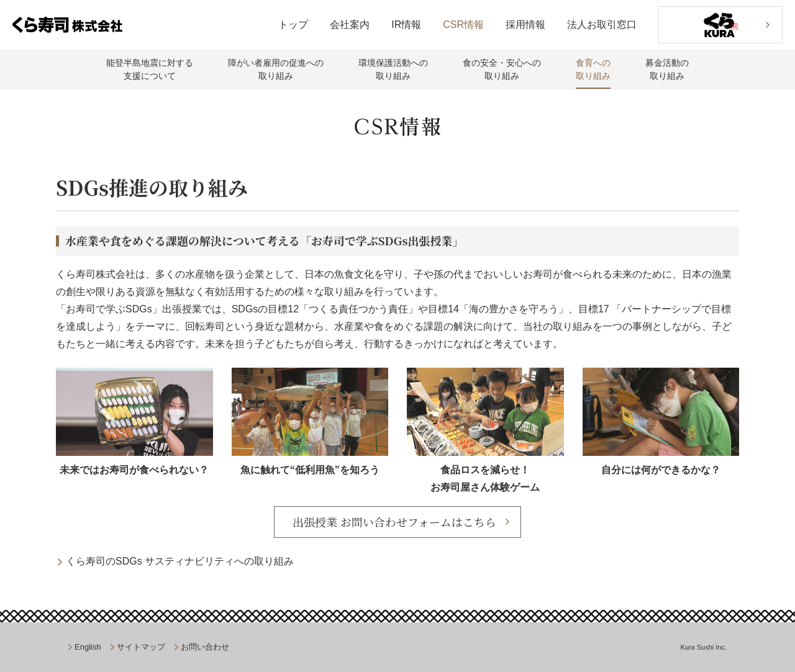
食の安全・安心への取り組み (502, 69)
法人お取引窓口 (602, 25)
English (88, 647)
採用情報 (525, 25)
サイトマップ (141, 647)
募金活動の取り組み (667, 69)
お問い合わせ (205, 647)
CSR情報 (463, 25)
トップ (293, 25)
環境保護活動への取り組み (393, 69)
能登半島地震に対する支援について (150, 69)
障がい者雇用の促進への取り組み (276, 69)
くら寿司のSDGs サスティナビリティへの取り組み (180, 561)
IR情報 (406, 25)
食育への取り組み (593, 69)
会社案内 (350, 25)
